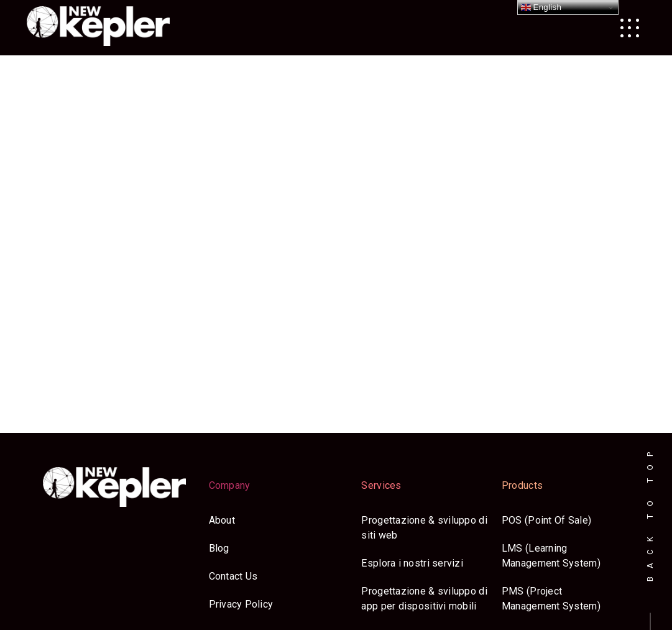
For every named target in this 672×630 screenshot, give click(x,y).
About (222, 520)
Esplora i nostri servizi (412, 563)
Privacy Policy (241, 604)
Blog (219, 548)
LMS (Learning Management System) (551, 556)
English (541, 7)
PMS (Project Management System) (551, 599)
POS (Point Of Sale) (546, 520)
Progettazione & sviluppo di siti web (424, 528)
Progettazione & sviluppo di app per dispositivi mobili (424, 599)
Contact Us (233, 576)
